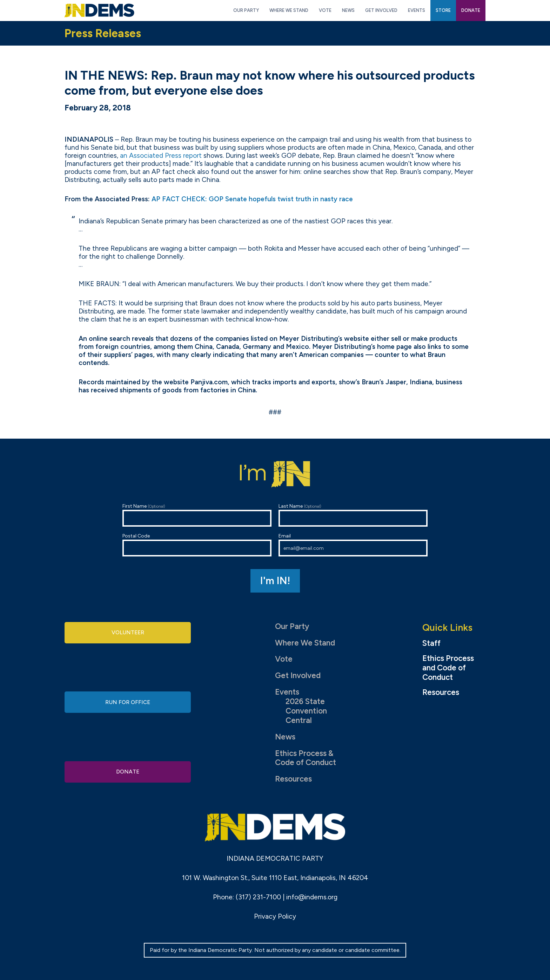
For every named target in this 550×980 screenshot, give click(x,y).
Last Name (353, 515)
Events (287, 692)
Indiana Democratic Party (99, 11)
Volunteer (128, 634)
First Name (197, 515)
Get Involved (298, 675)
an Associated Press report (161, 156)
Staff (431, 643)
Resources (293, 779)
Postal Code (197, 545)
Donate (128, 770)
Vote (284, 659)
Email (353, 545)
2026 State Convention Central (306, 711)
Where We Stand (305, 643)
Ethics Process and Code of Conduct (448, 668)
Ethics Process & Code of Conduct (306, 758)
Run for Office (128, 702)
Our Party (292, 626)
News (285, 737)
